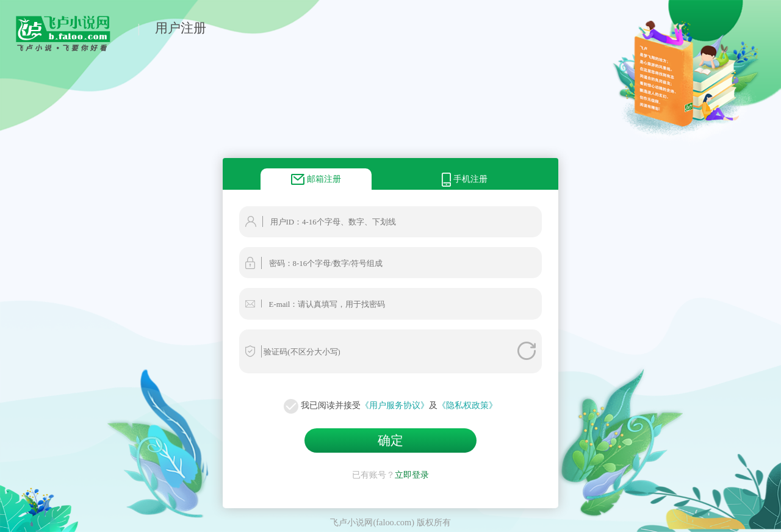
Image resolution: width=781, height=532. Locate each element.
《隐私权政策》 (467, 405)
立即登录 (412, 475)
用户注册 (181, 28)
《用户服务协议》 (395, 405)
